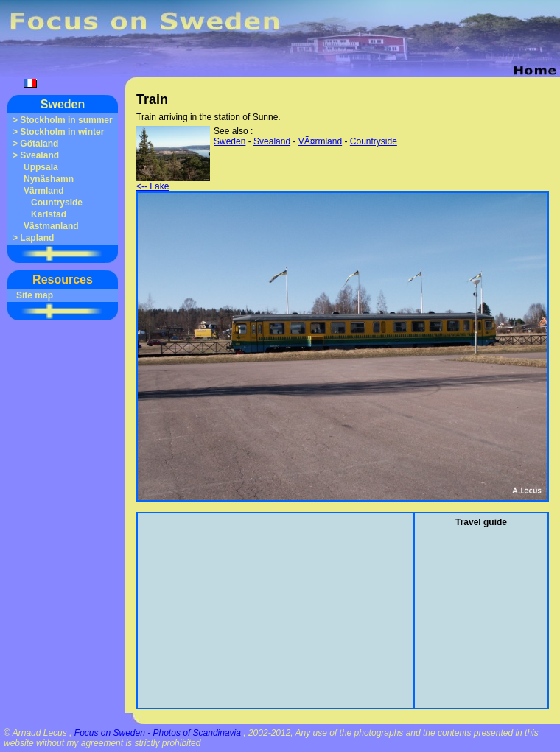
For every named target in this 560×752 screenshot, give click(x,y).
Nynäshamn (49, 179)
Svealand (39, 155)
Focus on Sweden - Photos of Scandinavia (158, 733)
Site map (35, 295)
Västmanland (51, 226)
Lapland (37, 238)
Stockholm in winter (62, 132)
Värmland (44, 191)
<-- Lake (173, 182)
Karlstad (49, 214)
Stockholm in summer (66, 120)
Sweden (63, 104)
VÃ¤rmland (320, 141)
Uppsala (41, 167)
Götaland (39, 144)
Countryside (57, 203)
